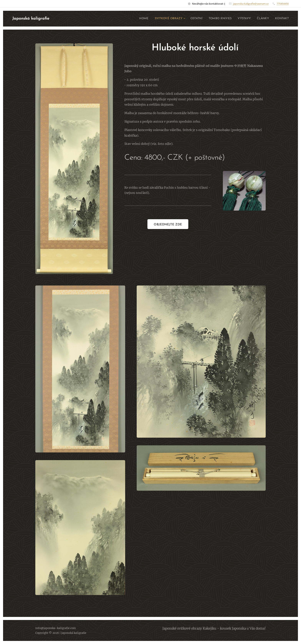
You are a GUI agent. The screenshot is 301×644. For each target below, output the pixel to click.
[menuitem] (135, 19)
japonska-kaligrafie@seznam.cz (251, 4)
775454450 (283, 4)
